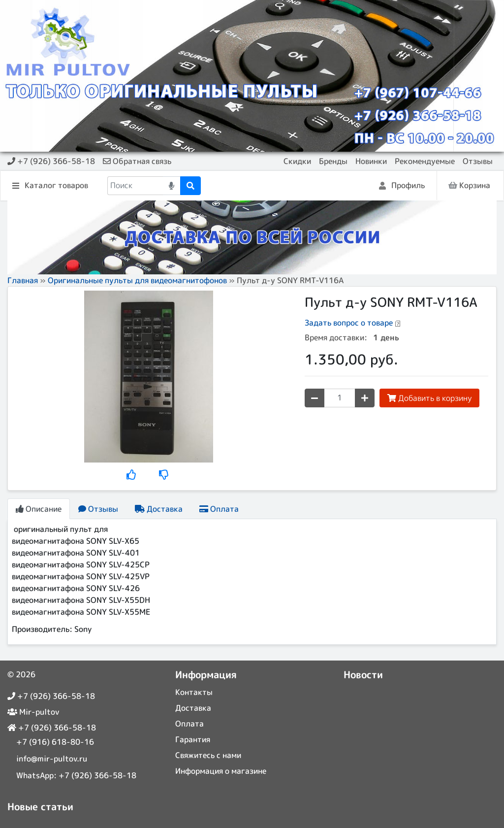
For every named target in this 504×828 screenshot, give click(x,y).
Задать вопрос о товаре (349, 323)
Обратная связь (137, 161)
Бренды (333, 161)
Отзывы (478, 161)
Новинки (371, 161)
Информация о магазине (221, 771)
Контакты (194, 692)
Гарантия (193, 739)
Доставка (159, 509)
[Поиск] (135, 186)
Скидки (297, 161)
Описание (39, 509)
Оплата (219, 509)
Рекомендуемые (425, 161)
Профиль (402, 186)
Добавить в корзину (430, 398)
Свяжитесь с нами (208, 755)
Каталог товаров (50, 186)
